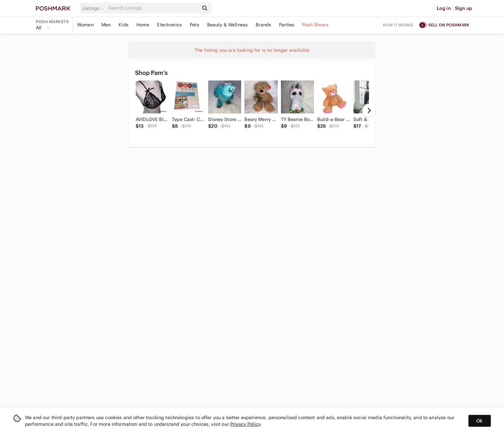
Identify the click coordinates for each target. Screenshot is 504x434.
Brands (263, 25)
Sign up (463, 8)
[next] (369, 110)
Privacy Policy (245, 424)
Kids (124, 25)
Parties (287, 25)
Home (143, 25)
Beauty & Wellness (228, 25)
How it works (398, 25)
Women (85, 25)
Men (106, 25)
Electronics (169, 25)
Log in (444, 8)
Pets (195, 25)
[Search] (153, 8)
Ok (479, 421)
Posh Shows (315, 25)
